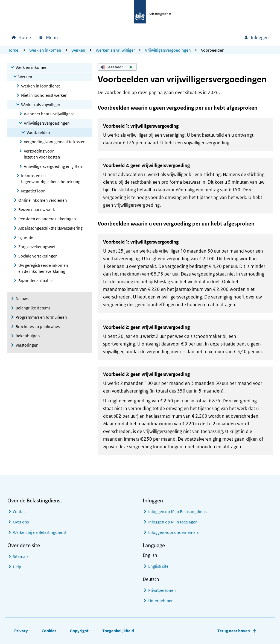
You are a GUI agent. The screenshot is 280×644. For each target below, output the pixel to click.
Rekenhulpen (28, 336)
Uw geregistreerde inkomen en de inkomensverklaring (43, 268)
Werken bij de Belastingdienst (40, 532)
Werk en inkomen (45, 50)
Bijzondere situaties (36, 281)
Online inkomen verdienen (43, 200)
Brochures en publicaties (38, 327)
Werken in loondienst (40, 86)
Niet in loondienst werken (44, 95)
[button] (117, 67)
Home (13, 50)
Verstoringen (27, 345)
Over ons (21, 522)
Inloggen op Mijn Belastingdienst (178, 512)
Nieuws (22, 299)
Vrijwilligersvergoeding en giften (53, 166)
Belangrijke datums (33, 308)
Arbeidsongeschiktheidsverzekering (50, 228)
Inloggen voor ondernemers (173, 532)
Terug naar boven (234, 631)
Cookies (49, 631)
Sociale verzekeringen (38, 256)
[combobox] (193, 37)
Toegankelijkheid (118, 631)
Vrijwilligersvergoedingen (168, 50)
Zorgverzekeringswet (37, 247)
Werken (78, 50)
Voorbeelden (38, 132)
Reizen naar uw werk (37, 210)
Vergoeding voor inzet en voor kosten (42, 154)
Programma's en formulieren (41, 317)
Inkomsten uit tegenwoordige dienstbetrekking (51, 179)
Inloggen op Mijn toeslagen (173, 522)
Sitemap (20, 556)
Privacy (21, 631)
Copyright (79, 631)
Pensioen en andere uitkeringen (47, 219)
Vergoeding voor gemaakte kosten (55, 142)
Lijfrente (26, 237)
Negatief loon (33, 191)
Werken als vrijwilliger (115, 50)
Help (17, 567)
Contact (20, 512)
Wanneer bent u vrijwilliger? (49, 114)
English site (158, 566)
